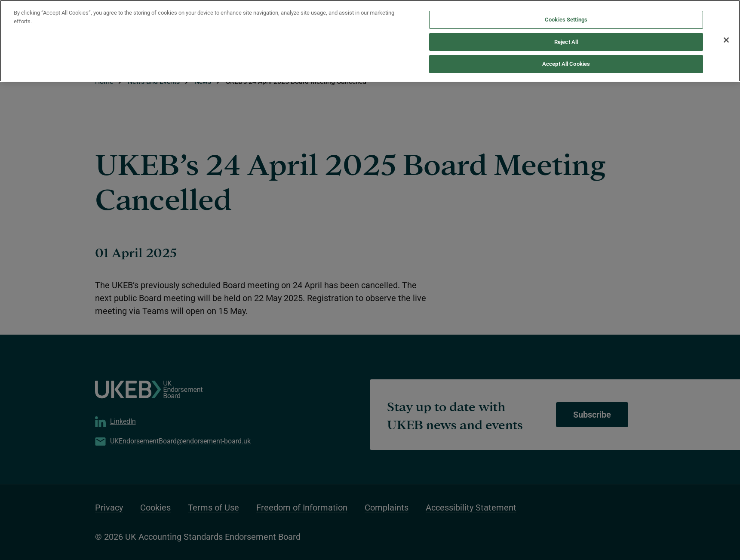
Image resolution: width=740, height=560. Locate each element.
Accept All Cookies (566, 48)
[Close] (726, 23)
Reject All (566, 25)
